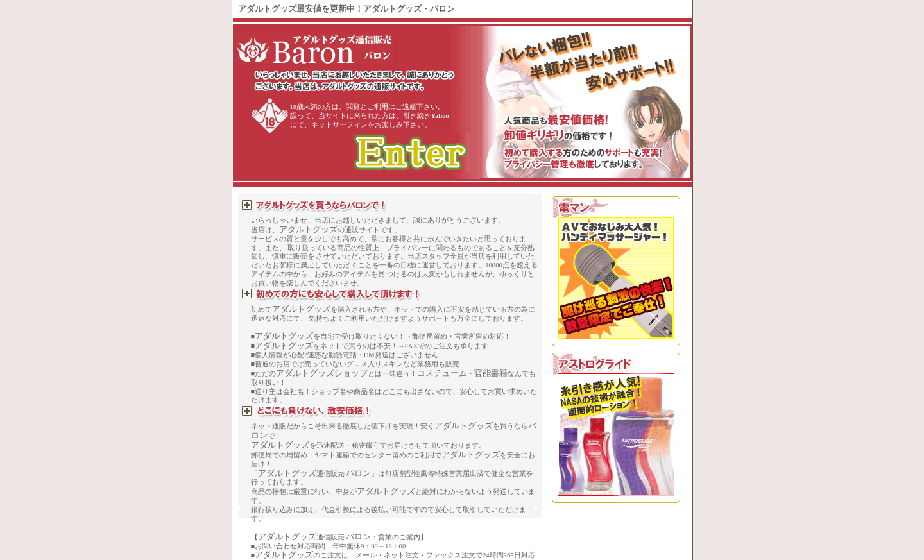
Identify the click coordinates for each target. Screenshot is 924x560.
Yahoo (440, 116)
